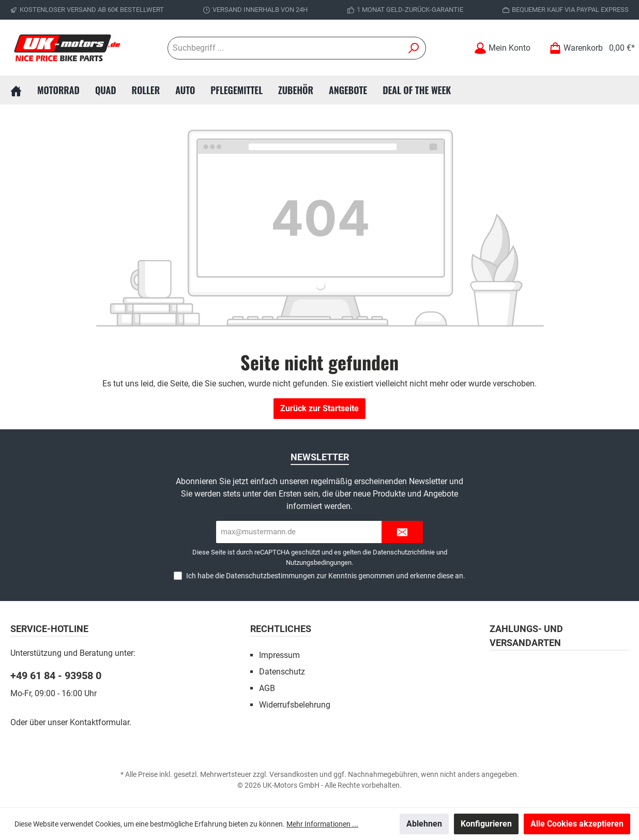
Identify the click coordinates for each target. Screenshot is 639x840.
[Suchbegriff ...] (285, 48)
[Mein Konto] (502, 48)
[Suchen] (414, 48)
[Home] (24, 90)
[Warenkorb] (589, 48)
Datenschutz (282, 672)
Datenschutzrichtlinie (404, 552)
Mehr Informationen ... (322, 824)
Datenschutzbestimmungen (270, 576)
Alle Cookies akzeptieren (577, 824)
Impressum (279, 655)
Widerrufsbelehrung (295, 705)
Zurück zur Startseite (319, 408)
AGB (267, 688)
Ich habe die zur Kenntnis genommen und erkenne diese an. (326, 576)
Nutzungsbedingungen (319, 562)
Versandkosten (294, 774)
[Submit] (402, 532)
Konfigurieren (486, 824)
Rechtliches (281, 629)
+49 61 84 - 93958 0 (56, 676)
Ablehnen (424, 824)
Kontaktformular (100, 722)
